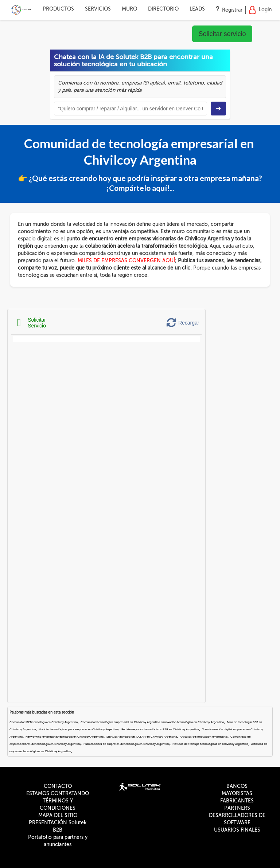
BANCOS (237, 786)
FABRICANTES (237, 801)
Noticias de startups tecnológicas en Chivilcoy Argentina (210, 744)
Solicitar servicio (222, 34)
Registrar (232, 10)
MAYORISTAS (237, 794)
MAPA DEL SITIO (58, 815)
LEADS (197, 9)
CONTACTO (58, 786)
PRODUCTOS (58, 9)
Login (260, 10)
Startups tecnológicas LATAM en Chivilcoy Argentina (142, 737)
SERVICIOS (98, 9)
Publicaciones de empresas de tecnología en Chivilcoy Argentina (127, 744)
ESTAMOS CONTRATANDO (58, 794)
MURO (129, 9)
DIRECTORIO (163, 9)
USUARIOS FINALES (237, 830)
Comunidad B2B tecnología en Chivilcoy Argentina (44, 722)
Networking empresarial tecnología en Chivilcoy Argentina (65, 737)
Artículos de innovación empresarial (204, 737)
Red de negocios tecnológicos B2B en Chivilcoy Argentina (160, 729)
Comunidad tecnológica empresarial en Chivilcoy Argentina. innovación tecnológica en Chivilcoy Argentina (152, 722)
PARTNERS (237, 808)
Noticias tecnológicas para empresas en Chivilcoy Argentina (79, 729)
